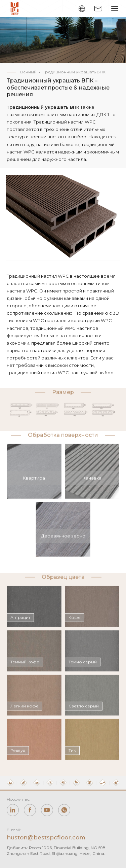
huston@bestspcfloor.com (46, 837)
